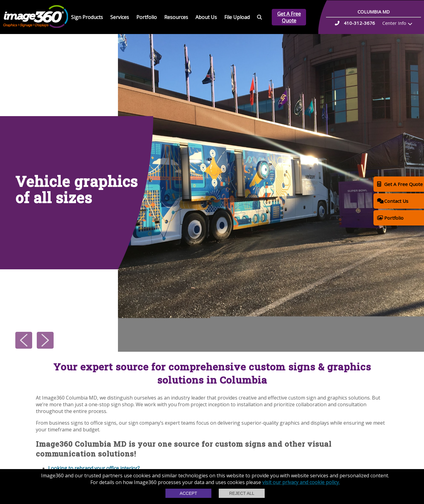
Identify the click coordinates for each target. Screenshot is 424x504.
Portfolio (147, 17)
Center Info (394, 23)
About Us (206, 17)
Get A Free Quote (289, 17)
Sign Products (87, 17)
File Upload (237, 17)
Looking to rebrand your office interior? (95, 468)
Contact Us (393, 201)
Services (120, 17)
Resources (176, 17)
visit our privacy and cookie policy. (301, 482)
